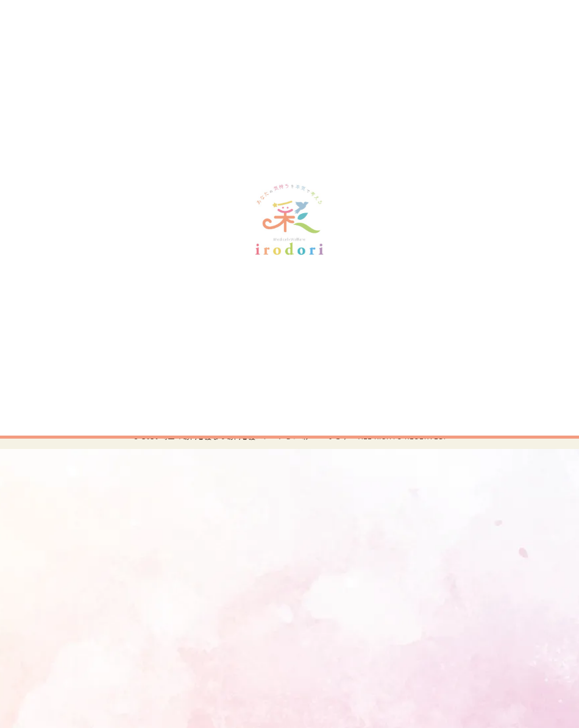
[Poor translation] (34, 535)
